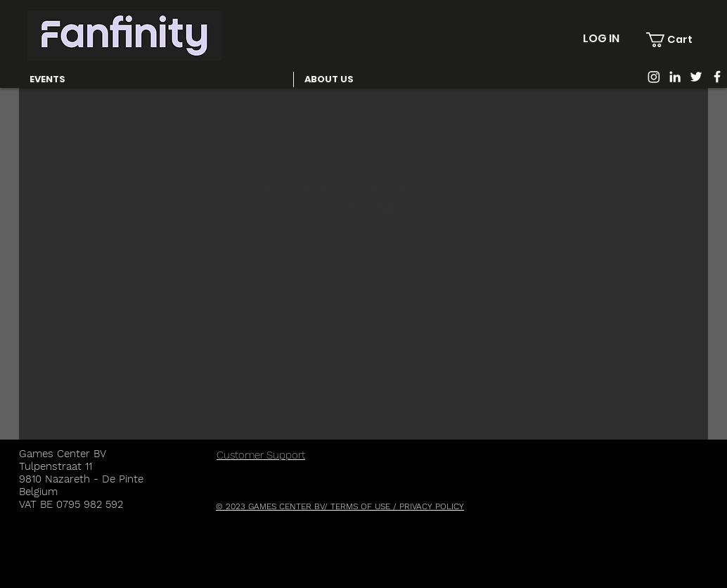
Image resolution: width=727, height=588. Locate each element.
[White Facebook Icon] (717, 77)
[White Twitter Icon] (696, 77)
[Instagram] (654, 77)
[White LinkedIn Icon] (675, 77)
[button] (675, 40)
